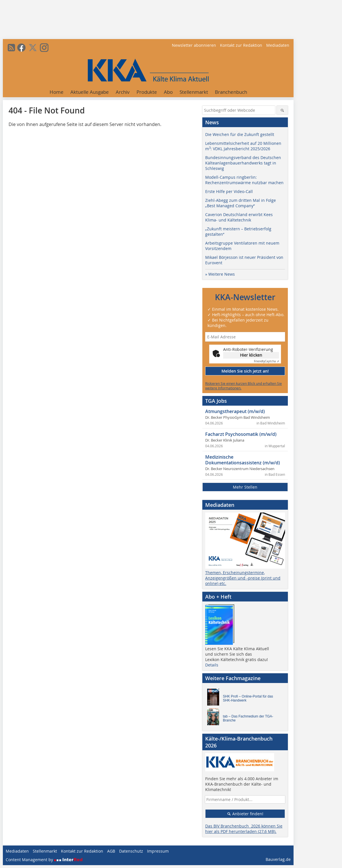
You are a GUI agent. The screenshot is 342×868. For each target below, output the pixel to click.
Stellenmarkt (194, 92)
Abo (168, 92)
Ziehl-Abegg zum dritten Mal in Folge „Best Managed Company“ (241, 203)
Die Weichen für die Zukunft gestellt (240, 134)
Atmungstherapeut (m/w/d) (235, 411)
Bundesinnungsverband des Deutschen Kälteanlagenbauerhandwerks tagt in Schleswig (243, 163)
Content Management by (44, 860)
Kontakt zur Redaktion (241, 45)
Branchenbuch (231, 92)
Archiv (123, 92)
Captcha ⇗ (266, 361)
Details (212, 665)
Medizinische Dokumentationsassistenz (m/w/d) (243, 460)
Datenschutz (131, 851)
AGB (111, 851)
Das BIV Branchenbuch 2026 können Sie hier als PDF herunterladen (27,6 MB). (244, 829)
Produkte (147, 92)
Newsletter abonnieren (194, 45)
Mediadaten (278, 45)
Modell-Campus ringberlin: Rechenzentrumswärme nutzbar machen (244, 180)
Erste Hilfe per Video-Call (229, 191)
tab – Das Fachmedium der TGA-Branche (248, 718)
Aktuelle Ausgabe (90, 92)
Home (57, 92)
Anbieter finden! (245, 814)
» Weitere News (220, 274)
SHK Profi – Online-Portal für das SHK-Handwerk (248, 698)
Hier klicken (251, 355)
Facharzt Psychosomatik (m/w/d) (241, 434)
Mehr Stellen (245, 487)
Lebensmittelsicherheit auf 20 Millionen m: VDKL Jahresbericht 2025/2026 (243, 146)
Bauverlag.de (278, 859)
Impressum (158, 851)
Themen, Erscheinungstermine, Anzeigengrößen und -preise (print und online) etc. (243, 578)
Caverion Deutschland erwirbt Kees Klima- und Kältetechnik (239, 217)
